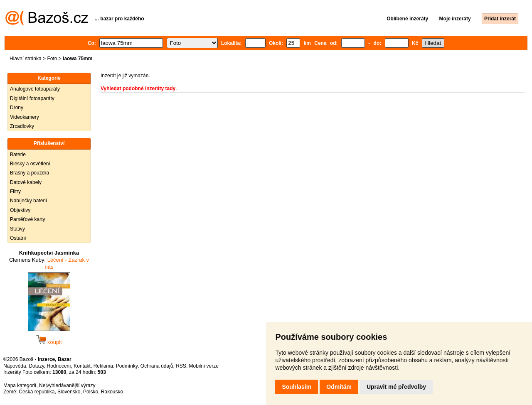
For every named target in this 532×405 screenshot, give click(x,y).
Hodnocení (59, 366)
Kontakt (82, 366)
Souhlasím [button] (297, 387)
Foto (52, 59)
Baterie (18, 155)
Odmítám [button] (339, 387)
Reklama (103, 366)
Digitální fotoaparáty (32, 98)
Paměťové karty (28, 219)
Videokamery (25, 117)
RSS (181, 366)
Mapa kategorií (20, 385)
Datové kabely (26, 182)
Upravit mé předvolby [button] (396, 387)
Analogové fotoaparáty (35, 89)
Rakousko (112, 392)
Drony (17, 108)
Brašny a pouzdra (30, 173)
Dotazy (36, 366)
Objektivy (20, 210)
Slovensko (69, 392)
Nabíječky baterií (28, 201)
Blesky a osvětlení (30, 164)
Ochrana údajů (157, 366)
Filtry (15, 191)
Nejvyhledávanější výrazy (67, 385)
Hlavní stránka (26, 59)
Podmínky (127, 366)
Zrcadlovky (22, 126)
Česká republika (37, 392)
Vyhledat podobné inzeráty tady (138, 88)
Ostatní (18, 238)
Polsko (91, 392)
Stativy (17, 229)
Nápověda (15, 366)
